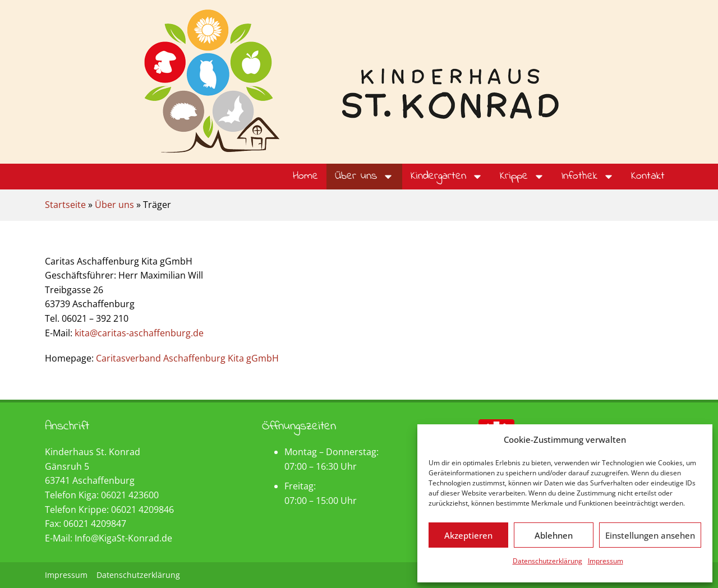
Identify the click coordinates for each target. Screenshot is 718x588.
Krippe (522, 177)
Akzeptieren (468, 535)
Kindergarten (447, 177)
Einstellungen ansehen (650, 535)
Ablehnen (554, 535)
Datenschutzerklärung (547, 561)
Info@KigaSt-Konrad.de (123, 538)
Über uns (364, 177)
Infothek (588, 177)
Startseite (65, 205)
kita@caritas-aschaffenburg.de (139, 333)
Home (305, 176)
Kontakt (648, 176)
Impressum (606, 561)
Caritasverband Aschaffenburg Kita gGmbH (187, 358)
